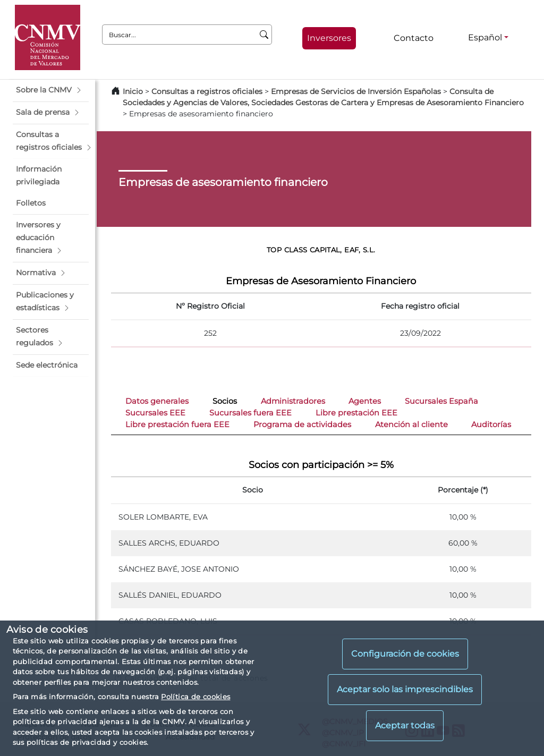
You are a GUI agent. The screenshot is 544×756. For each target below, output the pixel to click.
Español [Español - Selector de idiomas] (485, 37)
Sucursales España (441, 401)
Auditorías (491, 424)
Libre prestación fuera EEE (177, 424)
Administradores (293, 401)
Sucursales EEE (155, 413)
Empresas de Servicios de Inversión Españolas (356, 91)
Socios (225, 401)
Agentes (365, 401)
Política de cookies (195, 696)
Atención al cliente (411, 424)
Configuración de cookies (405, 654)
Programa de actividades (302, 424)
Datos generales (157, 401)
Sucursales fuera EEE (250, 413)
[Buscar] (264, 35)
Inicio (133, 91)
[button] (51, 90)
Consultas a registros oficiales (207, 91)
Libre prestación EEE (356, 413)
